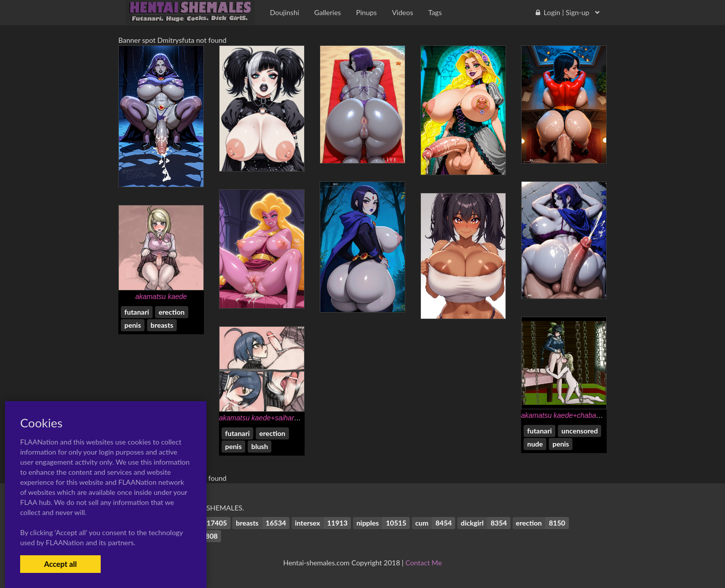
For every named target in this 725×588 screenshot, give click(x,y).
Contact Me (423, 563)
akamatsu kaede (161, 297)
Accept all (60, 564)
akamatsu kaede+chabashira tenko (576, 415)
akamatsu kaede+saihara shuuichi (272, 418)
